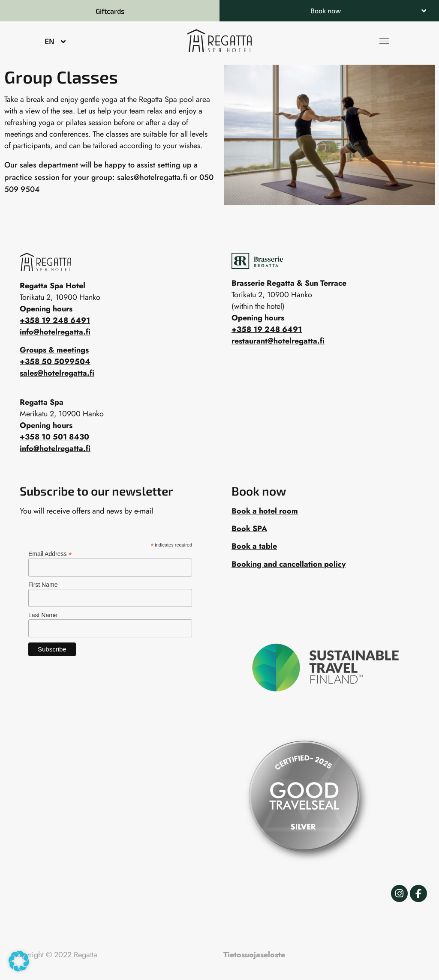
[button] (329, 11)
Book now (326, 10)
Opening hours (258, 318)
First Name (43, 585)
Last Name (43, 615)
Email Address (50, 554)
